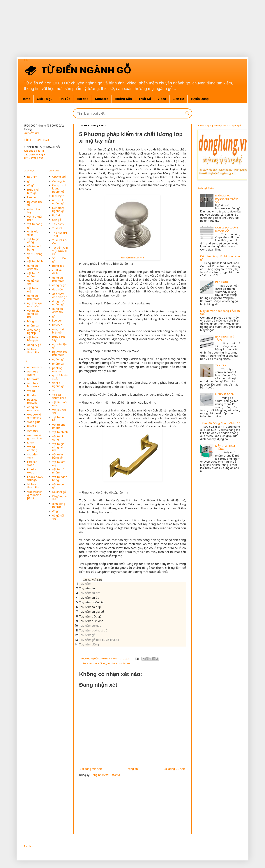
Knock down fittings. (35, 479)
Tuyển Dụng (200, 99)
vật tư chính (35, 261)
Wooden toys (33, 456)
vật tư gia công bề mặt (33, 314)
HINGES (32, 426)
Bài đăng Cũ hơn (174, 769)
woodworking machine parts (35, 495)
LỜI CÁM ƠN (31, 133)
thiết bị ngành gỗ (58, 385)
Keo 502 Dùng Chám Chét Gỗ (221, 423)
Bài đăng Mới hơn (91, 769)
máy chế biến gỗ (33, 191)
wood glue (34, 422)
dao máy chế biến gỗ (60, 295)
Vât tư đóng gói (35, 256)
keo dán (32, 197)
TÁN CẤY (221, 365)
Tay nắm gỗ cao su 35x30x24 (99, 640)
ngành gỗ (58, 359)
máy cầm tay (33, 211)
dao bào (58, 290)
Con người (59, 181)
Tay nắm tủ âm (90, 593)
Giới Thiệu (45, 99)
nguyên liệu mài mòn (35, 305)
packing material (33, 401)
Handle (32, 395)
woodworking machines (35, 437)
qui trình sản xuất (60, 377)
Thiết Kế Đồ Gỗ (59, 242)
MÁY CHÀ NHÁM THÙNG (225, 447)
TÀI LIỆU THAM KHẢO (36, 140)
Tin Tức (65, 99)
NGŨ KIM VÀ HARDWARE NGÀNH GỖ (227, 199)
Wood (31, 391)
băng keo (33, 321)
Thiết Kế (57, 228)
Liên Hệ (178, 99)
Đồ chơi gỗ (59, 492)
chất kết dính (32, 233)
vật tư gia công (33, 241)
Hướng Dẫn (123, 99)
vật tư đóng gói (35, 226)
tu (54, 390)
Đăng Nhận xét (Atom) (105, 775)
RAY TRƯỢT (222, 282)
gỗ (29, 181)
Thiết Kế (145, 99)
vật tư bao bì (59, 419)
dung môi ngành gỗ (58, 303)
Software (102, 99)
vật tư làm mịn (34, 290)
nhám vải (33, 326)
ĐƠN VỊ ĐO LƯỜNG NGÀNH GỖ (227, 229)
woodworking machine (35, 416)
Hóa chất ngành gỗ (58, 202)
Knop (30, 443)
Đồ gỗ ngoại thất (60, 498)
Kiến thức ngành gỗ (58, 209)
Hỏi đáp (83, 99)
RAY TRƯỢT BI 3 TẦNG (225, 338)
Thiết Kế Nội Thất (60, 234)
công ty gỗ (34, 345)
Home (26, 99)
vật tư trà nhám (33, 275)
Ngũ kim (32, 177)
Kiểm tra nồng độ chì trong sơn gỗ (220, 258)
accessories (35, 367)
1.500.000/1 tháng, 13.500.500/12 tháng (44, 127)
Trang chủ (133, 769)
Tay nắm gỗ (87, 635)
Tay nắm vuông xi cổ (93, 630)
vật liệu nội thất (59, 411)
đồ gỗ (31, 185)
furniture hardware (119, 663)
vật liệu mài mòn (35, 218)
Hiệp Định (58, 196)
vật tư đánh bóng (35, 248)
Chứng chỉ (59, 177)
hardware (33, 379)
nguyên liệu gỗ (35, 203)
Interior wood (32, 471)
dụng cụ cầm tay (33, 267)
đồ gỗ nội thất (33, 282)
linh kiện (57, 325)
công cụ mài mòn (33, 297)
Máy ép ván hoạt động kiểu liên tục (220, 312)
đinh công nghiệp (34, 332)
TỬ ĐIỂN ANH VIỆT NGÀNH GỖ (60, 251)
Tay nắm (58, 224)
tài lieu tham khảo (34, 351)
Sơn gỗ (57, 220)
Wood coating (32, 449)
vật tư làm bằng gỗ (34, 339)
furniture (33, 431)
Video (162, 99)
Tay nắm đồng (89, 644)
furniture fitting (98, 663)
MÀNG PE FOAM (225, 394)
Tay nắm (85, 584)
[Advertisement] (118, 26)
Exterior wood (32, 463)
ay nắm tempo (91, 626)
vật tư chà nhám (59, 426)
